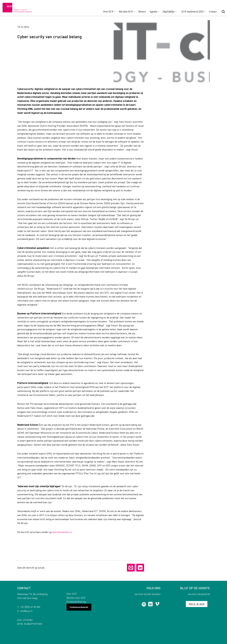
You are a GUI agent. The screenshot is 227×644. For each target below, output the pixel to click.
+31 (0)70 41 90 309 (30, 607)
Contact (213, 12)
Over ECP (109, 12)
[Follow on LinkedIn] (150, 604)
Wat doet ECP (127, 12)
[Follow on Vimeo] (157, 604)
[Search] (223, 12)
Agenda (154, 12)
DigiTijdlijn (170, 12)
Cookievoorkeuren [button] (79, 607)
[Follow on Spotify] (144, 604)
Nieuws (142, 12)
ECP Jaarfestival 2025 (194, 12)
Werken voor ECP (76, 598)
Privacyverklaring (76, 602)
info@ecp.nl (26, 611)
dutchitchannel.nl (62, 532)
